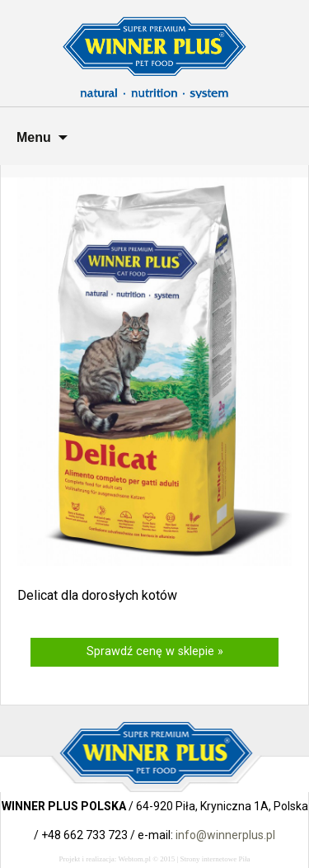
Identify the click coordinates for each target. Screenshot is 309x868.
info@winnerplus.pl (225, 835)
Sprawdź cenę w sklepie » (155, 651)
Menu (34, 137)
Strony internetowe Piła (215, 859)
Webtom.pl (134, 859)
